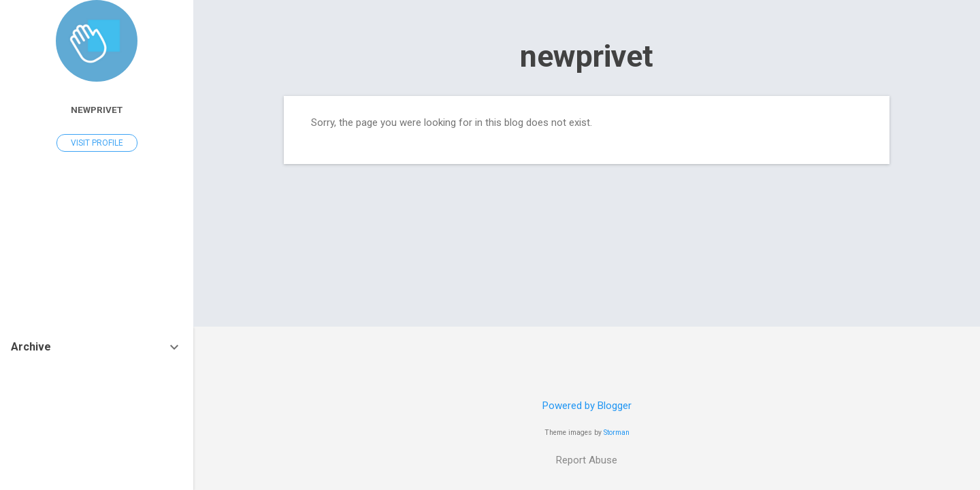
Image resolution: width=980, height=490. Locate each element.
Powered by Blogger (587, 406)
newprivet (587, 56)
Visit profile (97, 143)
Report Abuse (587, 460)
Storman (617, 432)
